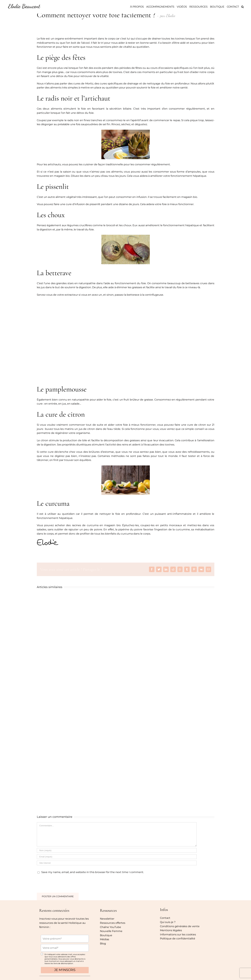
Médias (105, 939)
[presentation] (59, 883)
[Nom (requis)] (117, 850)
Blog (103, 944)
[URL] (117, 863)
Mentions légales (171, 930)
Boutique (106, 935)
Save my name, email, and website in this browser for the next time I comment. (93, 872)
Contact (165, 918)
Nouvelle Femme (111, 931)
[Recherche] (243, 7)
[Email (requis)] (117, 857)
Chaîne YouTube (110, 927)
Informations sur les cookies (178, 934)
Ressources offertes (113, 923)
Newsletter (107, 919)
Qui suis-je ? (168, 922)
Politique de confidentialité (178, 939)
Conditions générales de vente (180, 926)
